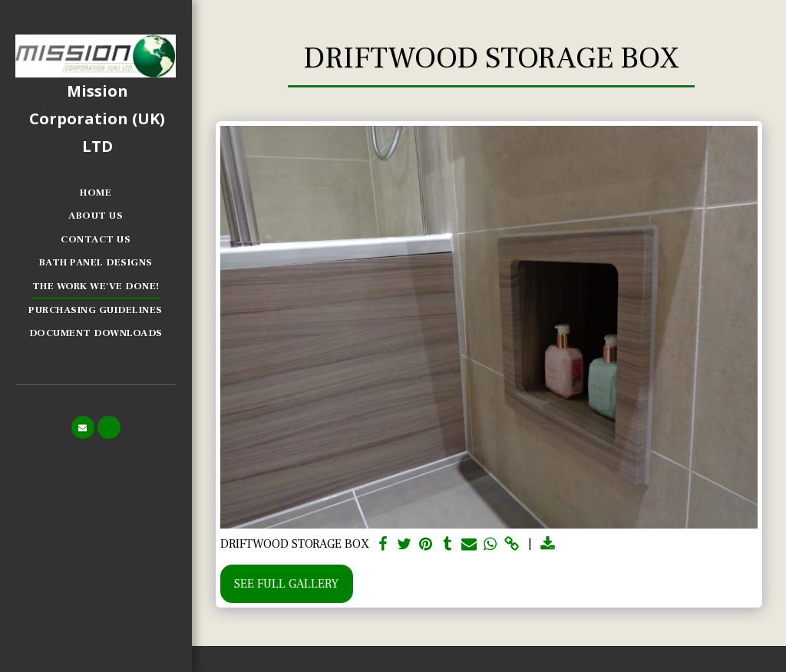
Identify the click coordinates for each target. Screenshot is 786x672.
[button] (83, 427)
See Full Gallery (286, 584)
